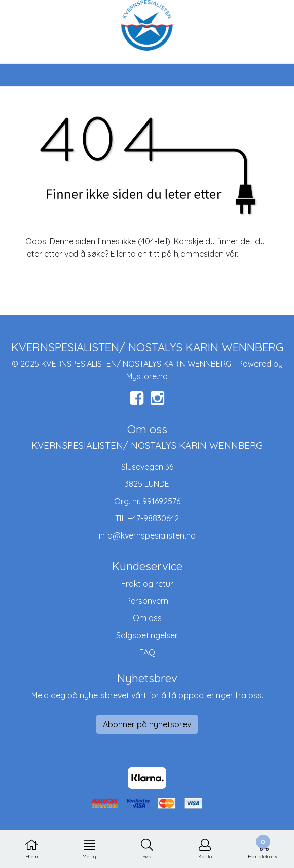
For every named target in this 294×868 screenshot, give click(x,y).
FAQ (147, 652)
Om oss (147, 618)
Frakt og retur (147, 584)
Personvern (147, 601)
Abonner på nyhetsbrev (147, 724)
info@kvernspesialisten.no (147, 535)
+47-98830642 (153, 518)
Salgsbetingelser (147, 635)
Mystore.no (147, 376)
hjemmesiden (199, 254)
